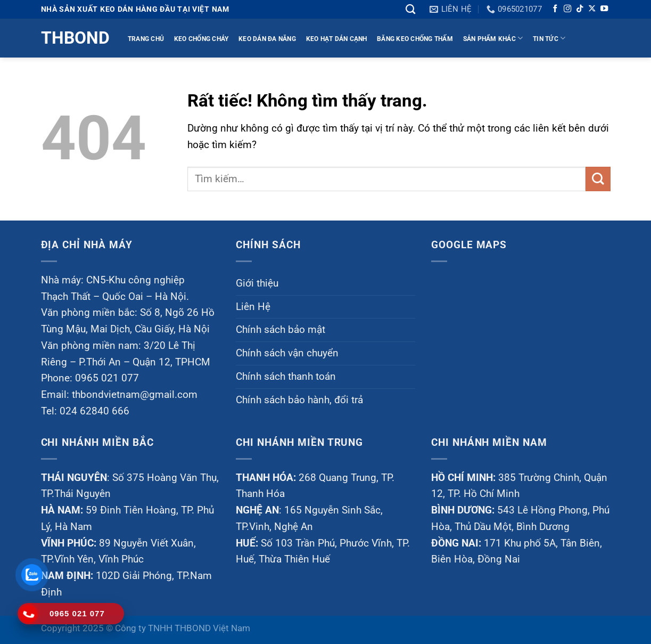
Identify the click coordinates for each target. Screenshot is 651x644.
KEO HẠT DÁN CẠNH (337, 39)
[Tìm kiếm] (410, 9)
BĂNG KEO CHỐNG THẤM (415, 39)
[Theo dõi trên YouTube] (604, 9)
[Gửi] (598, 179)
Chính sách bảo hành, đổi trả (299, 400)
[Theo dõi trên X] (592, 9)
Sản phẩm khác (493, 38)
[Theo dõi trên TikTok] (580, 9)
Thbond (74, 38)
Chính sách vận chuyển (287, 353)
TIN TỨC (549, 38)
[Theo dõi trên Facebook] (555, 9)
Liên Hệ (253, 307)
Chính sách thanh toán (286, 376)
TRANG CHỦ (146, 39)
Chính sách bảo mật (281, 329)
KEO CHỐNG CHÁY (201, 39)
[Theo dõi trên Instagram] (567, 9)
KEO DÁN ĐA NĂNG (267, 39)
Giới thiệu (257, 283)
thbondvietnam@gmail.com (135, 394)
